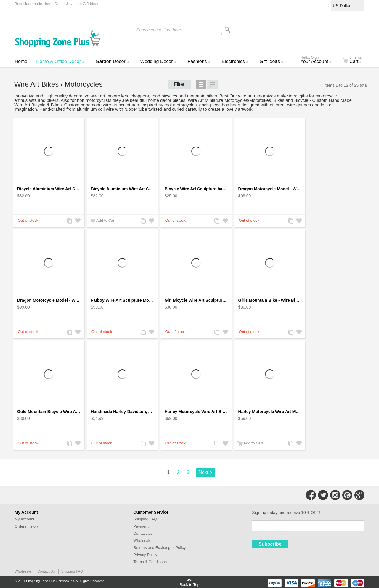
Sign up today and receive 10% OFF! (286, 513)
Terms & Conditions (150, 562)
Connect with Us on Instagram (335, 495)
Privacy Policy (145, 555)
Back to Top (189, 584)
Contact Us (143, 533)
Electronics (233, 61)
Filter (179, 84)
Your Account (318, 60)
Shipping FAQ (145, 519)
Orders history (27, 526)
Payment (141, 526)
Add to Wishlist (78, 221)
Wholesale (142, 540)
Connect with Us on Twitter (323, 495)
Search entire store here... (160, 30)
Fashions (197, 61)
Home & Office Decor (58, 61)
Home (21, 61)
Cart (356, 60)
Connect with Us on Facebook (311, 495)
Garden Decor (111, 61)
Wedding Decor (157, 61)
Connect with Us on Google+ (359, 495)
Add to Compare (69, 221)
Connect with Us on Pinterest (347, 495)
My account (24, 519)
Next (203, 472)
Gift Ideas (270, 61)
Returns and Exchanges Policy (159, 548)
